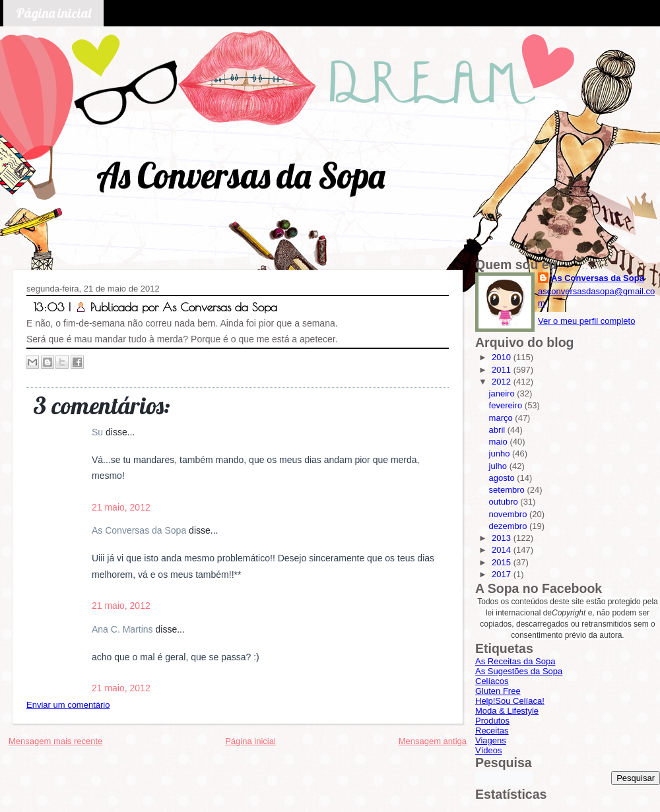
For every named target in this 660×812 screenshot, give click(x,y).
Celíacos (492, 681)
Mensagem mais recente (55, 741)
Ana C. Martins (123, 629)
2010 (503, 357)
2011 (503, 370)
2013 (503, 538)
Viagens (491, 740)
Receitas (492, 731)
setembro (508, 490)
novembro (509, 514)
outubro (505, 502)
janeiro (503, 393)
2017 (503, 574)
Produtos (492, 721)
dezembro (509, 526)
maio (500, 442)
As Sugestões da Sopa (519, 671)
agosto (503, 478)
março (502, 418)
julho (499, 466)
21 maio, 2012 (121, 507)
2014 (503, 550)
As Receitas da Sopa (515, 661)
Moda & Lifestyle (507, 711)
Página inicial (53, 13)
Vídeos (488, 750)
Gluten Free (498, 691)
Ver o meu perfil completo (586, 321)
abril (498, 430)
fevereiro (507, 405)
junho (501, 453)
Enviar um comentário (68, 705)
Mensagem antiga (433, 741)
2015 (503, 562)
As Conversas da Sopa (241, 175)
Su (99, 432)
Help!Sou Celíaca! (510, 701)
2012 (503, 382)
